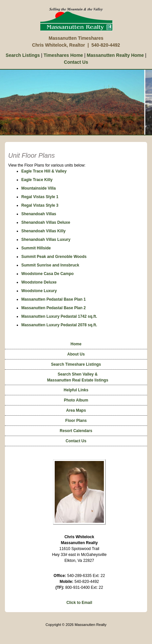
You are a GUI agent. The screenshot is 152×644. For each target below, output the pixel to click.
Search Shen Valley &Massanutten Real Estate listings (78, 377)
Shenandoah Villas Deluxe (46, 222)
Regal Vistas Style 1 (40, 197)
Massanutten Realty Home (115, 55)
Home (76, 344)
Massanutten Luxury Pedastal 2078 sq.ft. (59, 325)
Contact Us (76, 62)
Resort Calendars (76, 431)
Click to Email (79, 603)
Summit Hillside (36, 248)
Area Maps (76, 410)
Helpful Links (76, 390)
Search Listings (23, 55)
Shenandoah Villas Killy (43, 231)
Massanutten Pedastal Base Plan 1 (54, 299)
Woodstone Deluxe (39, 282)
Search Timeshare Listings (76, 364)
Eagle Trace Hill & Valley (44, 171)
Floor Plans (76, 421)
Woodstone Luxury (39, 291)
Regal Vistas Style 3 (40, 205)
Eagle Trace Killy (37, 180)
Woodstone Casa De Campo (47, 274)
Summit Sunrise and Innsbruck (50, 265)
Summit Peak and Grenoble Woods (54, 257)
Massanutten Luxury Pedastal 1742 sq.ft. (59, 316)
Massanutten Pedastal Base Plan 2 (54, 308)
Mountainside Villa (38, 188)
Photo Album (76, 400)
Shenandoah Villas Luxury (46, 240)
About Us (76, 354)
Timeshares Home (63, 55)
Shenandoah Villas (39, 214)
